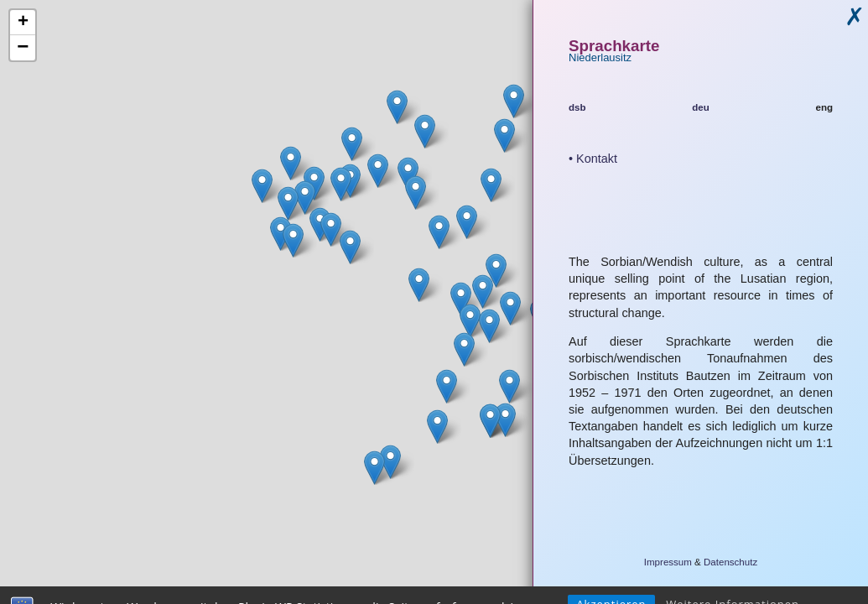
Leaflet (504, 597)
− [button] (23, 48)
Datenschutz (730, 562)
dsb (577, 107)
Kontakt (597, 159)
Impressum (668, 562)
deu (701, 107)
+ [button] (23, 23)
